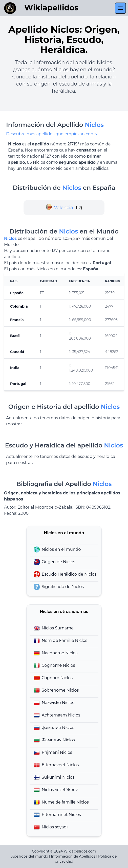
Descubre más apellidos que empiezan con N (52, 134)
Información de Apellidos (73, 856)
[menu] (120, 8)
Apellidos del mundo (30, 856)
